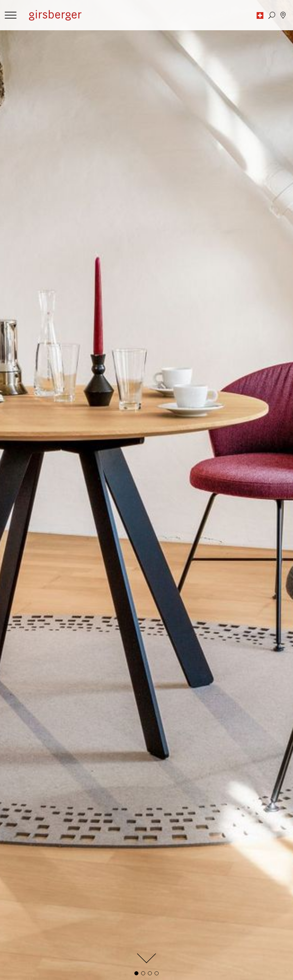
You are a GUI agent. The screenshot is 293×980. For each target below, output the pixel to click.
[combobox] (158, 362)
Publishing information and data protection (55, 869)
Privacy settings (24, 876)
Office (12, 901)
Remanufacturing (25, 921)
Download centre (25, 975)
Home (12, 908)
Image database (24, 962)
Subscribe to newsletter (146, 837)
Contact (157, 901)
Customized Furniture (31, 914)
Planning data (21, 968)
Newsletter (160, 914)
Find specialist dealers (218, 929)
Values (155, 876)
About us (158, 869)
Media (13, 955)
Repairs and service (170, 908)
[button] (260, 15)
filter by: (15, 362)
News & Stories (165, 882)
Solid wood (18, 928)
